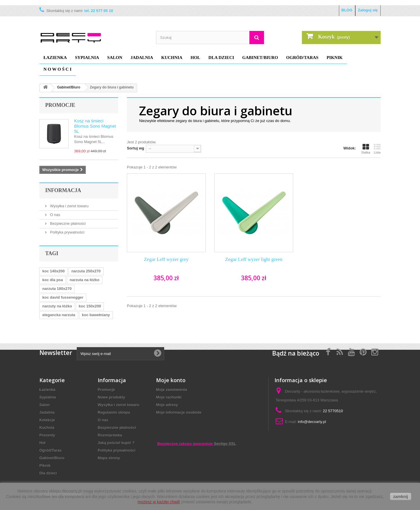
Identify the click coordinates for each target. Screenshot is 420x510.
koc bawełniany (96, 315)
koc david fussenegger (63, 297)
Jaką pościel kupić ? (116, 443)
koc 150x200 (90, 306)
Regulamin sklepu (114, 412)
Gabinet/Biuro (260, 58)
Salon (115, 58)
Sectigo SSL (225, 444)
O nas (55, 215)
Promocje (60, 105)
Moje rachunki (169, 397)
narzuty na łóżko (57, 306)
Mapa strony (109, 458)
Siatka (366, 149)
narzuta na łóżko (85, 280)
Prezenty (47, 435)
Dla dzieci (221, 58)
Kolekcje (47, 420)
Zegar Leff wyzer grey (166, 259)
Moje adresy (167, 405)
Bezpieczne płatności (67, 223)
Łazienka (55, 58)
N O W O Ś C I (57, 69)
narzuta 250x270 (86, 271)
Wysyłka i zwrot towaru (69, 206)
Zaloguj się (368, 10)
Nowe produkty (111, 397)
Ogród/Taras (302, 58)
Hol (195, 58)
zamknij (401, 497)
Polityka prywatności (67, 232)
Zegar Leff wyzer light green (254, 259)
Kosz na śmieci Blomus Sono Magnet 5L (95, 126)
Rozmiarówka (110, 435)
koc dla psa (53, 280)
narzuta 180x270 (57, 289)
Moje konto (171, 380)
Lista (377, 149)
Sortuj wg (135, 148)
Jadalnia (142, 58)
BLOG (347, 10)
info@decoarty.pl (312, 422)
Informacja (63, 190)
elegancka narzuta (59, 315)
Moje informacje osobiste (179, 412)
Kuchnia (172, 58)
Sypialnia (87, 58)
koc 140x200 (54, 271)
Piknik (335, 58)
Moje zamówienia (171, 390)
